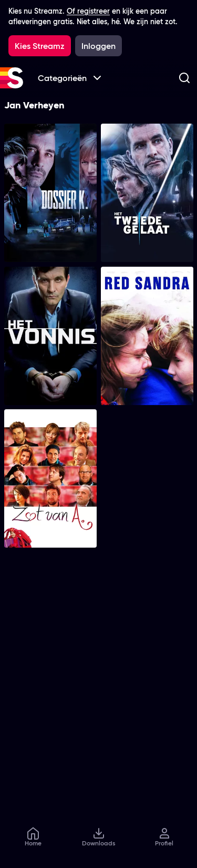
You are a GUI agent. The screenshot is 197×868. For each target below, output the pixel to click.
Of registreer (88, 11)
